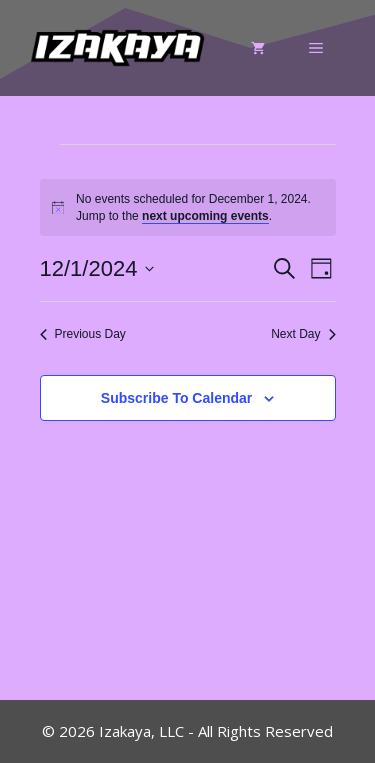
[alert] (188, 207)
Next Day (303, 334)
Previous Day (83, 334)
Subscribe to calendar (176, 398)
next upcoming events (205, 216)
